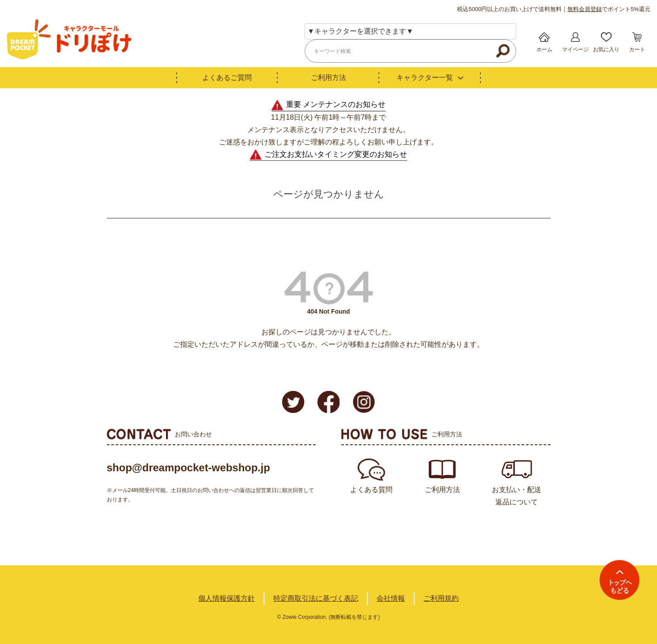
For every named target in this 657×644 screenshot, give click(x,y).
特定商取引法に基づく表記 (316, 598)
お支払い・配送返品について (517, 496)
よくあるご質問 (227, 78)
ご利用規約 (441, 598)
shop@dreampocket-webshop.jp (189, 468)
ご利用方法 (328, 78)
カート (637, 49)
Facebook (328, 402)
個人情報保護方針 (227, 598)
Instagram (364, 402)
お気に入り (606, 49)
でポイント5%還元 (609, 9)
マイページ (575, 49)
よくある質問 (371, 490)
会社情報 (391, 598)
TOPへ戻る (619, 580)
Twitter (293, 402)
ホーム (544, 49)
